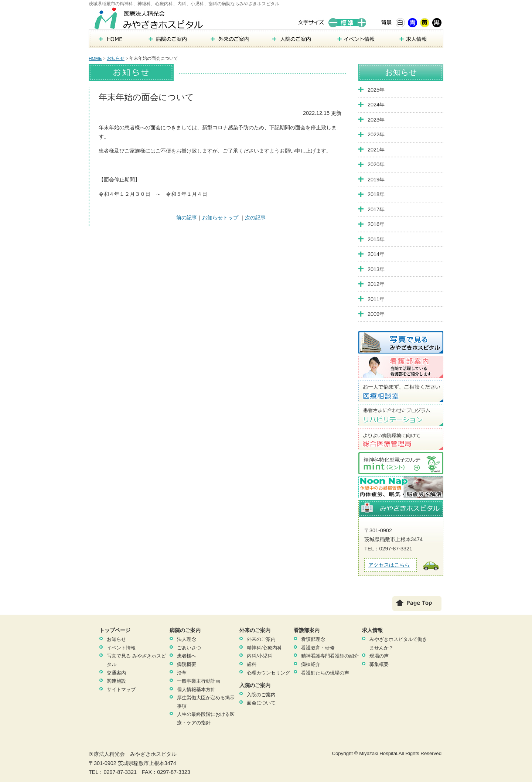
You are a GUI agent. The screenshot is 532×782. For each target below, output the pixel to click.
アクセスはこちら (389, 565)
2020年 (376, 164)
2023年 (376, 120)
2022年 (376, 134)
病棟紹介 (311, 664)
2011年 (376, 299)
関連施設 (116, 681)
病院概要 (187, 664)
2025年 (376, 90)
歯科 (252, 664)
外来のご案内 (261, 639)
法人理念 (187, 639)
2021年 (376, 150)
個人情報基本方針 (196, 689)
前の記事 (187, 218)
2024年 (376, 105)
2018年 (376, 194)
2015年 (376, 239)
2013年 (376, 269)
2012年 (376, 284)
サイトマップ (121, 689)
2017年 (376, 209)
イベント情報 (121, 648)
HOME (95, 58)
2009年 (376, 314)
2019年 (376, 180)
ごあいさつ (189, 648)
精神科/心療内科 (264, 648)
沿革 (182, 673)
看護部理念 (313, 639)
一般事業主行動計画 (199, 681)
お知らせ (116, 58)
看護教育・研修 (318, 648)
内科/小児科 (260, 656)
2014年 (376, 254)
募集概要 (379, 664)
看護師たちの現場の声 (325, 673)
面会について (261, 703)
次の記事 (255, 218)
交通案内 (116, 673)
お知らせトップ (220, 218)
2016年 (376, 224)
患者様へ (187, 656)
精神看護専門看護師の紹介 (330, 656)
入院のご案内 (261, 695)
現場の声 (379, 656)
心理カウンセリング (268, 673)
